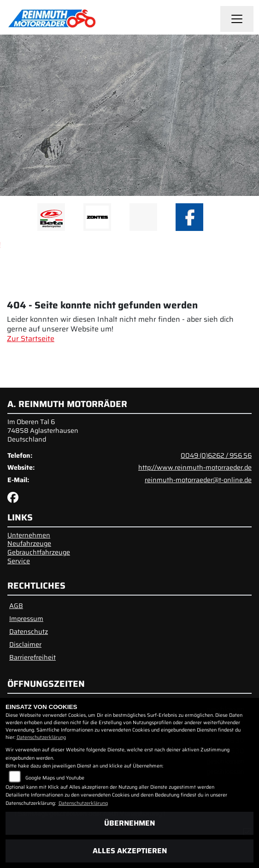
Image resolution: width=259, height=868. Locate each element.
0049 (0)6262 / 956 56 (216, 455)
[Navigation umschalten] (237, 19)
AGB (16, 606)
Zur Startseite (31, 339)
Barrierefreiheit (32, 657)
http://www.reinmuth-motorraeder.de (195, 467)
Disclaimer (25, 644)
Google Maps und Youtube (55, 778)
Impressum (26, 619)
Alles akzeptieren (130, 851)
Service (19, 561)
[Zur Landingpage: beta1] (51, 217)
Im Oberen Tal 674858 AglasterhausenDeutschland (43, 430)
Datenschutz (29, 632)
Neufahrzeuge (29, 543)
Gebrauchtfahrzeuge (39, 552)
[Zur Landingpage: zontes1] (97, 217)
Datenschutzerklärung (41, 737)
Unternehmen (29, 535)
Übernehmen (129, 823)
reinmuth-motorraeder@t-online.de (198, 480)
